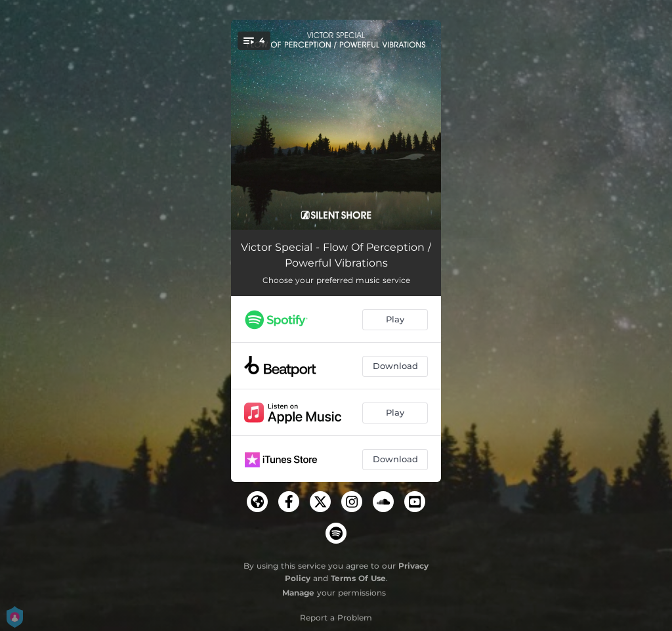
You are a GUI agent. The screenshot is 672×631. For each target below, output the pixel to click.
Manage (298, 593)
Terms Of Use (358, 578)
